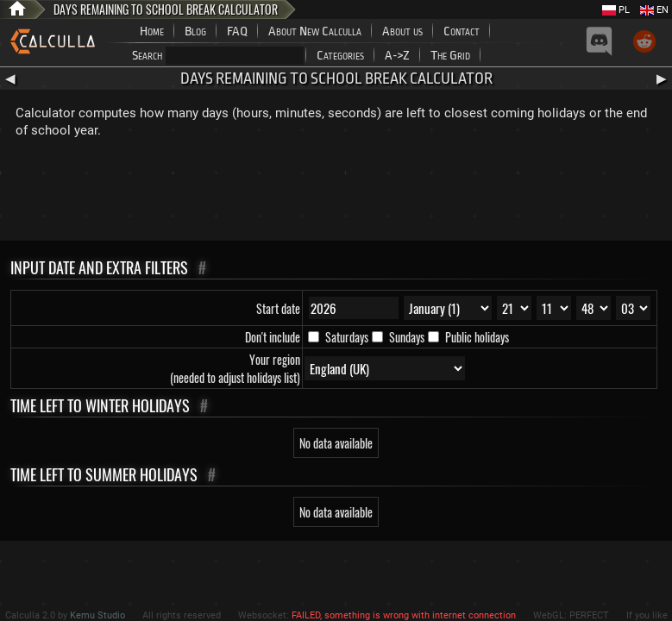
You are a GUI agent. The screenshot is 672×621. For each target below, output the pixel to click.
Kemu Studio (97, 615)
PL (616, 10)
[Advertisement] (336, 193)
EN (654, 10)
